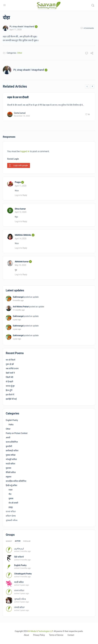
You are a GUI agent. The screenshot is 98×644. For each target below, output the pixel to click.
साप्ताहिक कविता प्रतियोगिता (16, 481)
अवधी (8, 438)
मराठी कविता (10, 464)
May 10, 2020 (20, 265)
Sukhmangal (18, 297)
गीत (10, 494)
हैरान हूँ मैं (9, 390)
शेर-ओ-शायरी (13, 503)
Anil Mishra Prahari (21, 307)
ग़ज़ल (10, 490)
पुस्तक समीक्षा (11, 455)
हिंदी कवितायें (19, 557)
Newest (9, 541)
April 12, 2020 (21, 212)
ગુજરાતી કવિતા (12, 520)
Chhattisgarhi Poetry (23, 574)
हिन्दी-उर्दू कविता (11, 485)
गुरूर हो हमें (10, 364)
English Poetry (12, 420)
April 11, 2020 (16, 30)
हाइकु (11, 507)
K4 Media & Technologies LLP (40, 631)
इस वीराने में (10, 395)
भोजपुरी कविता (11, 459)
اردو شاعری (19, 548)
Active (18, 541)
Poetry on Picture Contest (17, 433)
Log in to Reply (21, 195)
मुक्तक (11, 498)
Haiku (11, 425)
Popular (27, 541)
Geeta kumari (20, 113)
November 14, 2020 (22, 116)
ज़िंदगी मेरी (10, 377)
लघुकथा (9, 477)
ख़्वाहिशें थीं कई (11, 399)
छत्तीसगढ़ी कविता (12, 451)
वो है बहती (9, 382)
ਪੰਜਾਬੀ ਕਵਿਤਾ (19, 607)
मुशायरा (9, 468)
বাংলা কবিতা (11, 512)
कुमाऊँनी (9, 446)
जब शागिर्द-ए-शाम (12, 369)
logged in (25, 151)
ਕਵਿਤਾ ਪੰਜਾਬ (11, 516)
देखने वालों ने (10, 373)
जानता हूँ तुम (10, 386)
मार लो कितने (10, 360)
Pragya (19, 182)
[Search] (93, 5)
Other (20, 53)
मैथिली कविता (11, 472)
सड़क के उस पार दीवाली (18, 97)
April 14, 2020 (21, 239)
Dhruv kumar (20, 209)
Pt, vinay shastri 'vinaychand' (24, 27)
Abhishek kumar (23, 262)
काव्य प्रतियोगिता (12, 442)
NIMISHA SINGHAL (25, 235)
